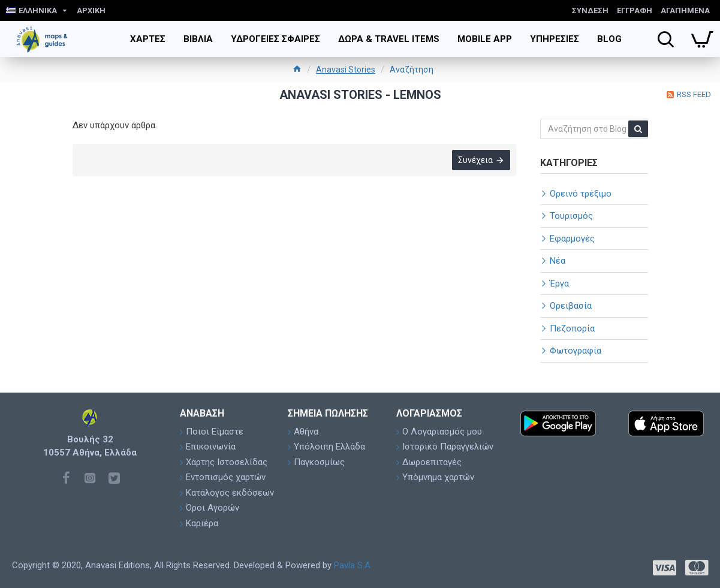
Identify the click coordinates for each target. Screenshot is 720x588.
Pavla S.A (352, 565)
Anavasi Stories (346, 70)
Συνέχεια (475, 160)
